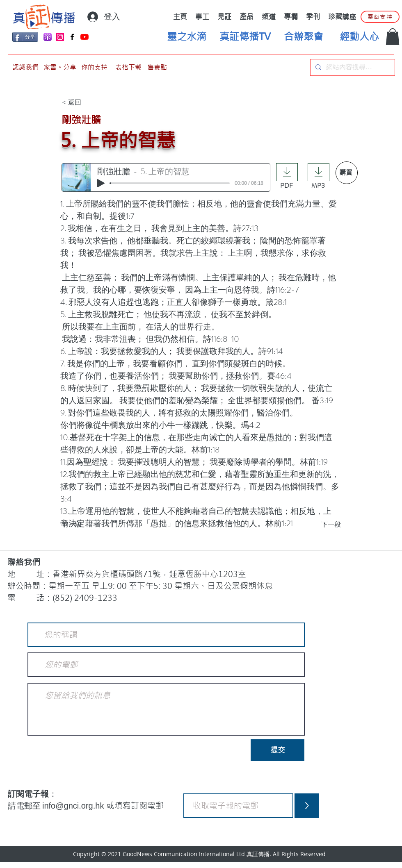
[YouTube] (85, 37)
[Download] (287, 172)
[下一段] (320, 525)
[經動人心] (359, 37)
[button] (393, 37)
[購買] (347, 173)
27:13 (250, 228)
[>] (307, 806)
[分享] (25, 37)
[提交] (278, 750)
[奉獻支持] (380, 17)
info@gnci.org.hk (74, 806)
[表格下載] (128, 67)
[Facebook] (72, 37)
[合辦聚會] (304, 37)
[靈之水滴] (187, 37)
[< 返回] (89, 103)
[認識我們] (25, 67)
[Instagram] (60, 37)
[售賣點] (157, 67)
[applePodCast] (48, 37)
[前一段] (89, 525)
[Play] (101, 183)
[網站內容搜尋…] (352, 67)
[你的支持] (94, 67)
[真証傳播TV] (245, 37)
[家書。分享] (60, 67)
